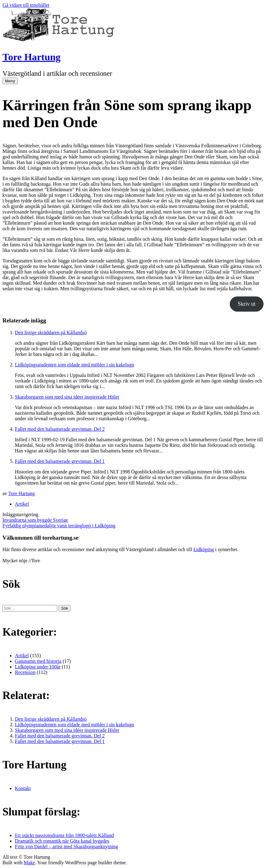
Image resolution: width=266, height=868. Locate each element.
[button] (65, 608)
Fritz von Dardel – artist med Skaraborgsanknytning (66, 846)
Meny (10, 81)
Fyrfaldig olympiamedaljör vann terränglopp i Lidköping (59, 526)
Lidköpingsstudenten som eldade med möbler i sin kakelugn (74, 365)
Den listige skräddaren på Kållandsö (51, 333)
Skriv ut (247, 304)
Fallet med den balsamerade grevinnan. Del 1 (60, 461)
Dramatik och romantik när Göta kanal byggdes (62, 841)
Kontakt (23, 788)
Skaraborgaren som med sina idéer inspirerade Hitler (67, 397)
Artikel (22, 504)
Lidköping (204, 549)
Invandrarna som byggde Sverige (35, 520)
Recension (25, 672)
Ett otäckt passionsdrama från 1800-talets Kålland (64, 835)
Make (29, 863)
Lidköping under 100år (38, 667)
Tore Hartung (32, 57)
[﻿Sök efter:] (30, 608)
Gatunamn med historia (38, 661)
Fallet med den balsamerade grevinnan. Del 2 (60, 429)
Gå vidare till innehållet (26, 5)
